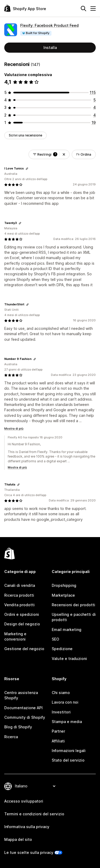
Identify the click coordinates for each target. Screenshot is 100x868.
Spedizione (62, 649)
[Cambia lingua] (35, 786)
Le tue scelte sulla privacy (29, 852)
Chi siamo (61, 693)
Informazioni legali (69, 751)
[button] (64, 154)
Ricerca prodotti (19, 595)
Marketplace (63, 595)
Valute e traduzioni (69, 659)
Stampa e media (67, 722)
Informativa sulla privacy (27, 827)
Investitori (61, 712)
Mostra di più (14, 429)
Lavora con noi (65, 702)
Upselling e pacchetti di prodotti (74, 617)
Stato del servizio (68, 760)
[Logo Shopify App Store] (25, 8)
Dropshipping (64, 585)
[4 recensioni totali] (95, 107)
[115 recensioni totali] (93, 92)
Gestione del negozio (24, 649)
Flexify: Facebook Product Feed (49, 25)
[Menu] (93, 9)
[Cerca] (83, 9)
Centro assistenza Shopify (21, 695)
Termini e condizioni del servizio (34, 814)
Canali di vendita (20, 585)
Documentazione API (23, 708)
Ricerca (11, 737)
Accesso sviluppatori (24, 801)
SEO (55, 639)
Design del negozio (22, 624)
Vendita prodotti (19, 605)
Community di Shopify (25, 717)
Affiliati (58, 741)
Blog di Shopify (18, 727)
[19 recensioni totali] (94, 122)
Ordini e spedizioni (22, 614)
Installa (50, 47)
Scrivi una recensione (25, 135)
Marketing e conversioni (15, 636)
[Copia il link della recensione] (27, 169)
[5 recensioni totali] (95, 100)
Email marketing (67, 630)
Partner (58, 731)
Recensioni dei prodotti (73, 605)
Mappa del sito (18, 839)
